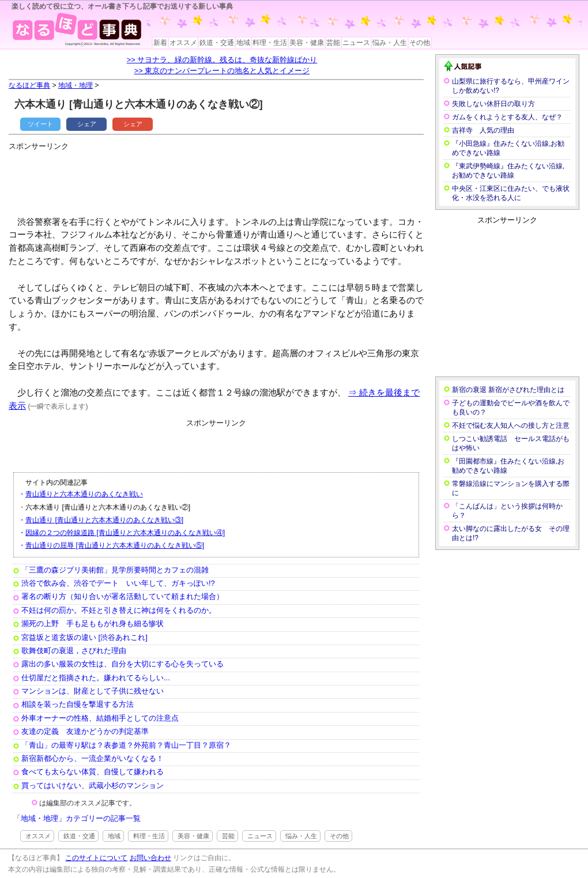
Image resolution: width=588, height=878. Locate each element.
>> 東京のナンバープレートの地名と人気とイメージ (222, 71)
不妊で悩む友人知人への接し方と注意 (511, 425)
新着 (160, 43)
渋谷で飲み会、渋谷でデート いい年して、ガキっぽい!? (118, 583)
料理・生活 (270, 43)
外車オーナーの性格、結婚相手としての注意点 (100, 718)
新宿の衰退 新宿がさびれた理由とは (508, 390)
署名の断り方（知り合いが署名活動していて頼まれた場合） (122, 596)
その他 (420, 43)
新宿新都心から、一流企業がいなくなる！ (93, 758)
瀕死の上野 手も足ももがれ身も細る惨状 (93, 623)
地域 (243, 43)
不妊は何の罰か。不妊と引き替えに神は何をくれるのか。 (119, 610)
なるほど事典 (29, 85)
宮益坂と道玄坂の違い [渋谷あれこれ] (84, 637)
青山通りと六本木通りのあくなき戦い (84, 494)
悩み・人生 (390, 43)
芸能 (333, 43)
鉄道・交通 (217, 43)
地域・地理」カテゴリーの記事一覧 (81, 818)
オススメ (183, 43)
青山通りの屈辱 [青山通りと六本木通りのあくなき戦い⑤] (115, 545)
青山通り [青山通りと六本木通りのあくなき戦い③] (104, 520)
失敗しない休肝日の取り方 (493, 104)
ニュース (356, 43)
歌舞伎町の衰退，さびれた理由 (74, 651)
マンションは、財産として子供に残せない (93, 691)
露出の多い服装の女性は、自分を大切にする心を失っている (122, 664)
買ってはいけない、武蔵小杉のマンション (93, 785)
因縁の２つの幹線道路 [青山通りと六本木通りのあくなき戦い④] (125, 533)
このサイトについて (96, 858)
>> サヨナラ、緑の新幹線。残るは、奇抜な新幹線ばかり (222, 60)
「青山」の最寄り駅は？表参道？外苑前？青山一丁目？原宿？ (126, 745)
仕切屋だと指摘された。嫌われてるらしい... (96, 678)
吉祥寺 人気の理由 (483, 130)
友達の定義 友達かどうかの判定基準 (85, 731)
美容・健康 (307, 43)
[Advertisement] (218, 179)
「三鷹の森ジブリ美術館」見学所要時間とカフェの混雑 (115, 570)
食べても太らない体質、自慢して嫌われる (93, 772)
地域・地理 (76, 85)
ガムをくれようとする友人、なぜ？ (507, 117)
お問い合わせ (150, 858)
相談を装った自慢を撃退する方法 (78, 704)
